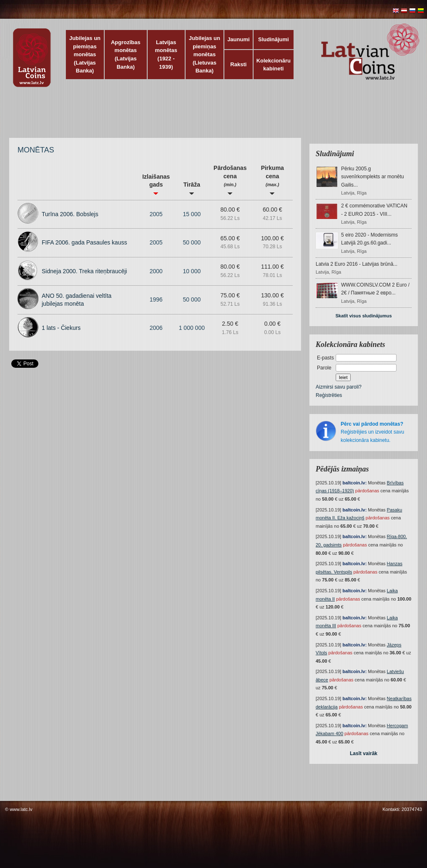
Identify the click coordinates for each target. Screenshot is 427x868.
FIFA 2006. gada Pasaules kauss (84, 242)
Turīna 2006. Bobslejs (70, 214)
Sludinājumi (274, 39)
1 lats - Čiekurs (61, 328)
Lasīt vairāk (364, 753)
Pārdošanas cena (230, 180)
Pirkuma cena (273, 180)
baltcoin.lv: (354, 483)
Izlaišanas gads (156, 184)
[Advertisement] (211, 117)
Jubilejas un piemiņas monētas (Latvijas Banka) (85, 54)
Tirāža (192, 188)
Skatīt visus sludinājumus (363, 316)
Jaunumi (238, 39)
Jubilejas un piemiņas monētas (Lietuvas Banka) (205, 54)
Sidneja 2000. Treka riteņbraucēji (84, 271)
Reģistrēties (329, 395)
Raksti (238, 64)
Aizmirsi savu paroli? (339, 387)
